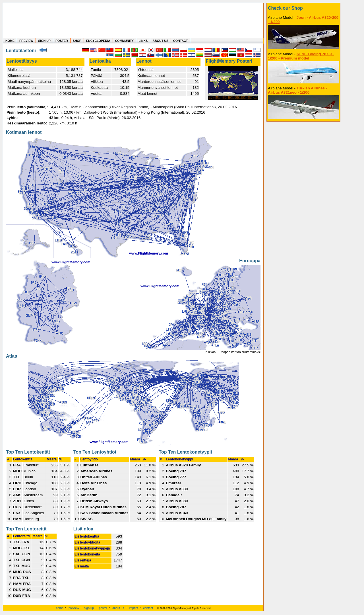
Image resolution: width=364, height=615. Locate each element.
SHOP (77, 41)
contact (148, 608)
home (60, 608)
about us (118, 608)
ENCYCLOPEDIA (98, 41)
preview (74, 608)
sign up (89, 608)
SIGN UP (44, 41)
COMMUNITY (125, 41)
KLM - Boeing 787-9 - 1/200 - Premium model (301, 56)
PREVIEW (26, 41)
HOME (10, 41)
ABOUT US (160, 41)
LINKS (143, 41)
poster (103, 608)
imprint (134, 608)
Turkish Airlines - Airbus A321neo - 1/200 (297, 90)
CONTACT (180, 41)
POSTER (62, 41)
